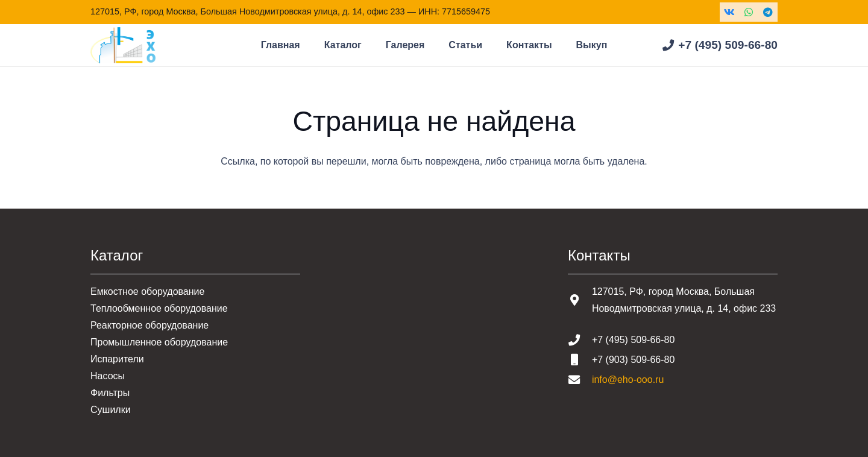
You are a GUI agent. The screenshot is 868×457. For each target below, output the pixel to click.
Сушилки (111, 410)
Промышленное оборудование (159, 342)
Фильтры (110, 393)
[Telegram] (768, 12)
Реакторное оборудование (149, 325)
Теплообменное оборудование (159, 308)
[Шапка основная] (123, 45)
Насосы (108, 376)
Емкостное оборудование (147, 292)
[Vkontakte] (729, 12)
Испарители (117, 359)
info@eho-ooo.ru (628, 380)
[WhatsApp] (749, 12)
